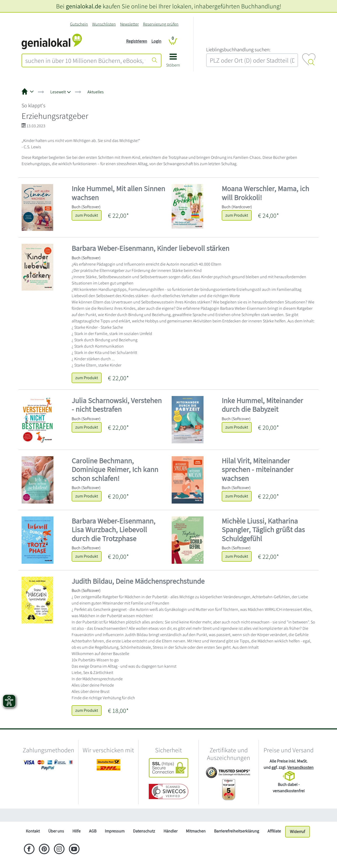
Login (156, 41)
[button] (173, 62)
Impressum (115, 831)
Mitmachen (196, 831)
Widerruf (298, 832)
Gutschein (79, 24)
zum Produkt (87, 215)
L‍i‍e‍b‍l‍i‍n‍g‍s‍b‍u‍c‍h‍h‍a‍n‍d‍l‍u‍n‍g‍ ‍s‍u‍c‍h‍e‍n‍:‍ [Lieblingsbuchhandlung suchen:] (238, 49)
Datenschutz (144, 831)
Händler (170, 831)
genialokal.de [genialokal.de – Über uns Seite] (84, 6)
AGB (93, 831)
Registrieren (137, 41)
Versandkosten (300, 767)
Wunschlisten (104, 24)
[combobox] (85, 60)
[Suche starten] (155, 60)
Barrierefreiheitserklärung (237, 831)
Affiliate (274, 831)
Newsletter (129, 24)
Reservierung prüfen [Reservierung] (161, 24)
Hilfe (76, 831)
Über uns (56, 831)
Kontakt (33, 831)
